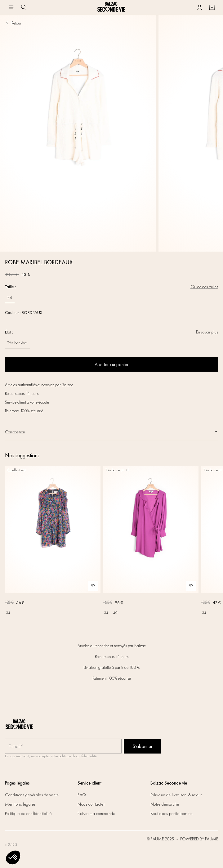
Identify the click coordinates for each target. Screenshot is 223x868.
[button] (13, 857)
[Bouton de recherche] (24, 7)
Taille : (10, 287)
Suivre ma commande (96, 813)
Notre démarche (165, 804)
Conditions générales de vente (32, 795)
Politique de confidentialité (28, 813)
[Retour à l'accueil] (111, 7)
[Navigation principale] (11, 7)
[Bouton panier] (212, 7)
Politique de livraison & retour (176, 795)
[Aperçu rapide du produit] (93, 586)
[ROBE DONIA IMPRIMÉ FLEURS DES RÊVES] (53, 542)
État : (9, 332)
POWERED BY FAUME (199, 839)
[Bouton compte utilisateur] (199, 7)
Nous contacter (91, 804)
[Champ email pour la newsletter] (63, 746)
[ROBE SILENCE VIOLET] (151, 542)
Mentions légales (20, 804)
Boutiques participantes (172, 813)
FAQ (82, 795)
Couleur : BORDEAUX (24, 312)
